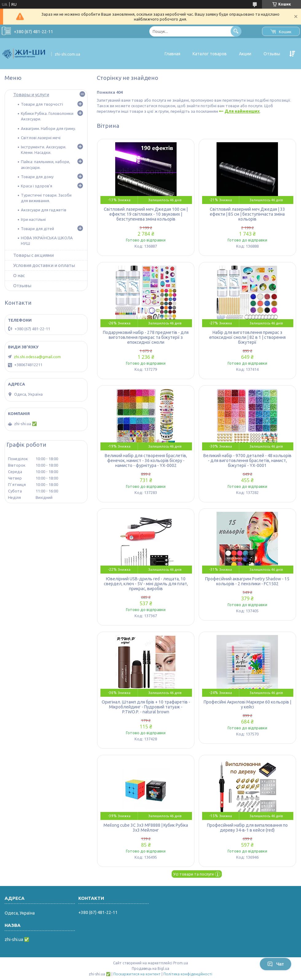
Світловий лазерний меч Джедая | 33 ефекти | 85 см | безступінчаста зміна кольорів (247, 214)
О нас (19, 275)
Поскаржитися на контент (137, 974)
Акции (245, 54)
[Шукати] (236, 31)
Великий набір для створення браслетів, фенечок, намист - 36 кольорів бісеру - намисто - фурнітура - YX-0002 (146, 461)
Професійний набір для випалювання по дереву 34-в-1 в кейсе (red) (247, 828)
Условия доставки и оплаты (44, 265)
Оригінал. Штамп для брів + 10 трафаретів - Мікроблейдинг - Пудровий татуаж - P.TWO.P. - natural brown (146, 707)
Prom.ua (181, 963)
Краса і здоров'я (37, 186)
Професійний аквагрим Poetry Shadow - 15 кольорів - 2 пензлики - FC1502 (247, 581)
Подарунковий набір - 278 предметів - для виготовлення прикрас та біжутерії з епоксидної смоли (146, 337)
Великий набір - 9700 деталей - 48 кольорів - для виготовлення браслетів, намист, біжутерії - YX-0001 (247, 461)
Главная (172, 54)
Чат (276, 964)
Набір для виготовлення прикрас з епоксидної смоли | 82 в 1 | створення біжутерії (247, 337)
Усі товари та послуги (193, 874)
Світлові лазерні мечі (41, 138)
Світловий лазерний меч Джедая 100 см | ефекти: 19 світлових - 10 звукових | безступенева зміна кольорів (146, 214)
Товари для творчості (42, 104)
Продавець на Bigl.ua (150, 968)
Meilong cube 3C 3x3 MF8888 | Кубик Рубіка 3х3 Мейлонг (146, 828)
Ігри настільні (33, 219)
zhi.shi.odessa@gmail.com (37, 357)
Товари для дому (37, 177)
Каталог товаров (210, 54)
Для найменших (242, 111)
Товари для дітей (37, 229)
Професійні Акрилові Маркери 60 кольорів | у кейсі (247, 704)
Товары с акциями (33, 255)
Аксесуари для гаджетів (44, 210)
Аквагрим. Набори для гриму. (48, 128)
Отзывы (272, 54)
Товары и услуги (31, 94)
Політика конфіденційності (188, 974)
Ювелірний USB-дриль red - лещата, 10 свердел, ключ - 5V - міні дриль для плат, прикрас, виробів (146, 584)
